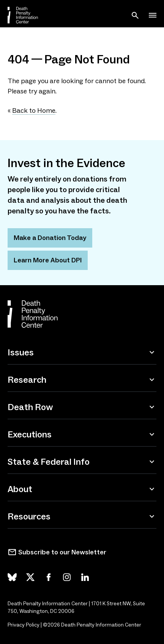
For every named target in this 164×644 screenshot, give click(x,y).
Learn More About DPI (48, 260)
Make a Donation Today (50, 238)
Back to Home (34, 110)
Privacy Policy (24, 625)
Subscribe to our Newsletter (62, 552)
